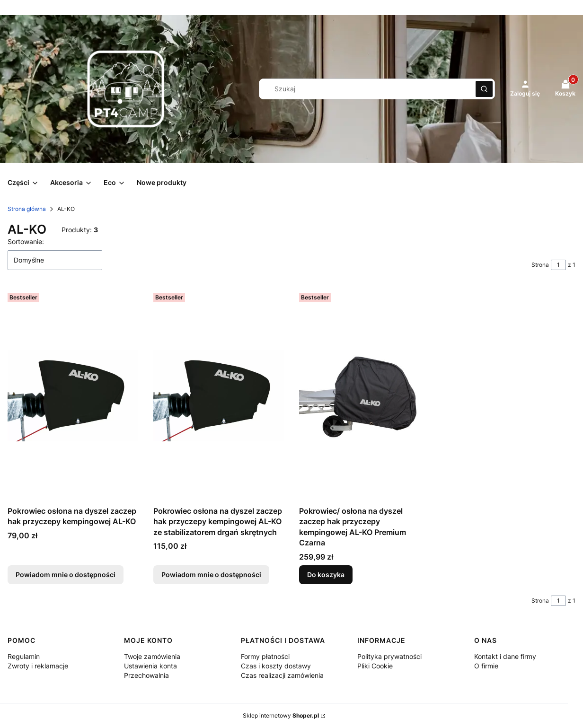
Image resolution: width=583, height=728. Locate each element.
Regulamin (24, 656)
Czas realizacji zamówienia (282, 675)
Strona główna (27, 209)
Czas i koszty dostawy (276, 666)
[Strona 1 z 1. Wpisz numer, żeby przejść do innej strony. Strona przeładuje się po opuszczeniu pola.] (558, 265)
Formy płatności (265, 656)
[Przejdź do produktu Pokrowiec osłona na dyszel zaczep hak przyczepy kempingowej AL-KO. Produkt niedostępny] (73, 395)
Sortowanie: (26, 241)
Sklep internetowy (281, 715)
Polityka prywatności (389, 656)
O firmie (486, 666)
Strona (540, 265)
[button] (484, 89)
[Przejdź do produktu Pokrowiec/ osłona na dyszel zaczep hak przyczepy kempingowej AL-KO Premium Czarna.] (364, 395)
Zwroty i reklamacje (38, 666)
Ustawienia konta (150, 666)
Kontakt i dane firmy (505, 656)
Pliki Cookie (375, 666)
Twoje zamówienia (152, 656)
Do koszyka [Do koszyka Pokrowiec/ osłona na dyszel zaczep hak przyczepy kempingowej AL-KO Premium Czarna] (326, 575)
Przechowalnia (146, 675)
